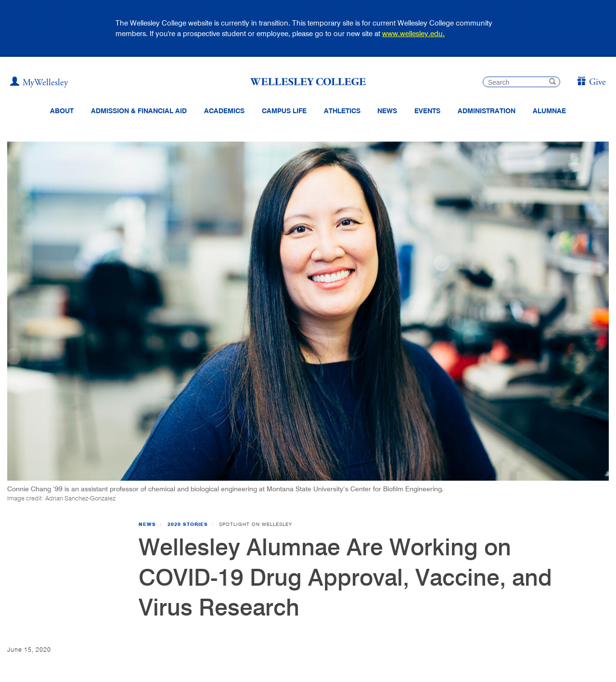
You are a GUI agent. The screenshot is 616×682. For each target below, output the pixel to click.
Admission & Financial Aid (139, 111)
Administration (487, 111)
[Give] (591, 83)
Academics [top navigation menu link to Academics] (224, 111)
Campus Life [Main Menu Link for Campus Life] (284, 111)
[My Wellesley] (39, 83)
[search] (521, 82)
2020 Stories (188, 524)
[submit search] (552, 83)
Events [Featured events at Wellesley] (427, 111)
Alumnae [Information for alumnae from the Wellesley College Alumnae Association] (549, 111)
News (147, 524)
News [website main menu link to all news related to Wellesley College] (387, 111)
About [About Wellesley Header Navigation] (62, 111)
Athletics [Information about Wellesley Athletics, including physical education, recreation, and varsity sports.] (342, 111)
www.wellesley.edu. (413, 33)
